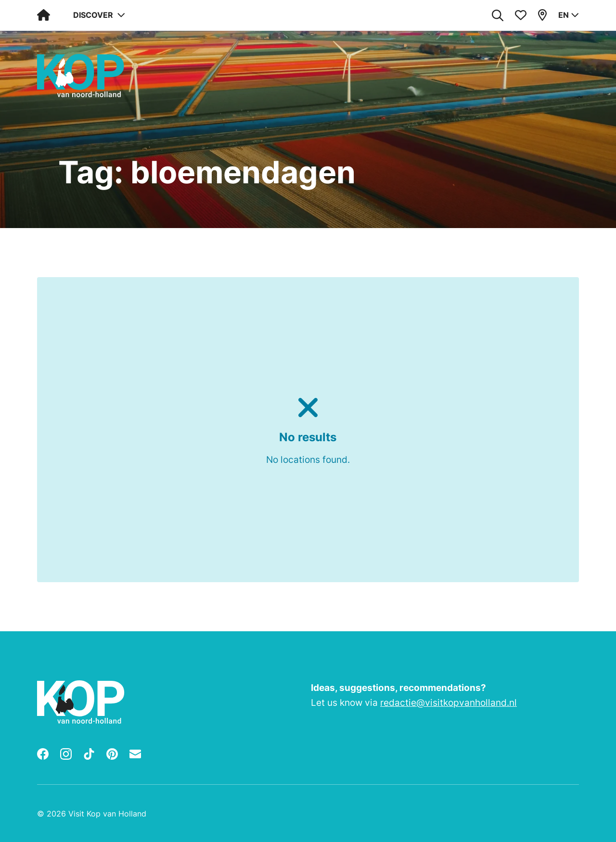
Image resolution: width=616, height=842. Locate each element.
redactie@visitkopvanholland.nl (449, 702)
